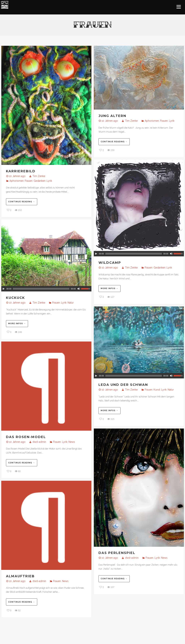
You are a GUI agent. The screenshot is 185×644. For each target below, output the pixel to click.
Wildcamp (110, 263)
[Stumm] (171, 254)
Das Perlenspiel (117, 553)
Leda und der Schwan (123, 385)
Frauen (29, 181)
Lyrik (49, 181)
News (72, 442)
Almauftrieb (20, 576)
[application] (139, 254)
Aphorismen (17, 181)
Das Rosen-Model (26, 437)
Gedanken (40, 181)
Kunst (157, 390)
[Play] (96, 254)
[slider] (134, 254)
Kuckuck (15, 298)
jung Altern (112, 116)
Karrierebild (21, 171)
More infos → (109, 288)
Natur (71, 303)
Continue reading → (22, 202)
